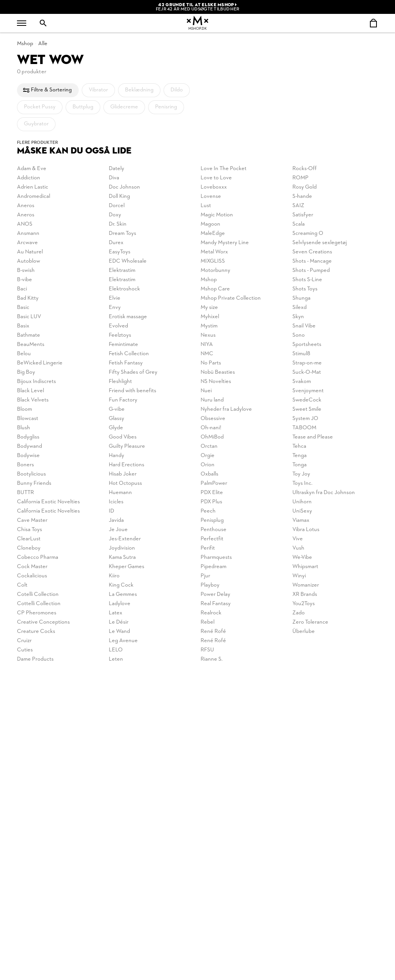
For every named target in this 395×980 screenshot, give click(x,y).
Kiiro (114, 576)
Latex (116, 613)
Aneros (26, 206)
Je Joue (118, 530)
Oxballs (209, 474)
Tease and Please (313, 437)
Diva (114, 178)
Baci (22, 289)
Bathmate (29, 335)
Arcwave (27, 243)
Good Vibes (123, 437)
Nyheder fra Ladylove (226, 409)
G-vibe (117, 409)
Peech (208, 511)
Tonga (300, 465)
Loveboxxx (214, 187)
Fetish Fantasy (126, 363)
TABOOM (304, 428)
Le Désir (119, 622)
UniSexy (302, 511)
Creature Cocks (36, 632)
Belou (24, 354)
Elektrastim (122, 271)
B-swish (26, 271)
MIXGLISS (213, 261)
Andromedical (34, 197)
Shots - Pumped (311, 271)
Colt (22, 585)
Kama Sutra (122, 557)
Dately (116, 169)
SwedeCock (307, 400)
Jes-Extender (125, 539)
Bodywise (28, 456)
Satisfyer (303, 215)
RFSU (207, 650)
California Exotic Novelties (48, 502)
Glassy (116, 419)
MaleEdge (213, 234)
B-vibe (24, 280)
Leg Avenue (123, 641)
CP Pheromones (37, 613)
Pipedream (214, 567)
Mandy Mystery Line (225, 243)
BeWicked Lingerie (40, 363)
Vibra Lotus (306, 530)
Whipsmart (305, 567)
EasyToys (120, 252)
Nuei (206, 391)
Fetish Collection (129, 354)
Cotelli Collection (38, 595)
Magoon (210, 224)
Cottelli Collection (39, 604)
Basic (23, 308)
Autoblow (29, 261)
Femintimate (123, 345)
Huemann (120, 493)
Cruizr (24, 641)
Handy (116, 456)
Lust (206, 206)
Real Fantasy (216, 604)
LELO (116, 650)
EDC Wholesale (128, 261)
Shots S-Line (307, 280)
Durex (116, 243)
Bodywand (30, 446)
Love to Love (216, 178)
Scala (299, 224)
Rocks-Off (305, 169)
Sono (299, 335)
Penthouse (214, 530)
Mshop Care (215, 289)
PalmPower (214, 483)
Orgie (208, 456)
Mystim (209, 326)
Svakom (302, 382)
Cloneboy (29, 548)
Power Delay (215, 595)
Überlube (304, 632)
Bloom (24, 409)
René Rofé (213, 632)
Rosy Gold (305, 187)
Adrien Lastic (33, 187)
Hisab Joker (123, 474)
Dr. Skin (118, 224)
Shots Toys (305, 289)
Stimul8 (301, 354)
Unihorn (302, 502)
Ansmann (28, 234)
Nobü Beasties (218, 372)
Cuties (25, 650)
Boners (25, 465)
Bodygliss (28, 437)
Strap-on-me (307, 363)
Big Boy (26, 372)
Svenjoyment (308, 391)
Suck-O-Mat (307, 372)
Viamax (301, 520)
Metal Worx (214, 252)
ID (111, 511)
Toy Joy (301, 474)
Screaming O (308, 234)
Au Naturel (30, 252)
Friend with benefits (133, 391)
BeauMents (31, 345)
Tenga (300, 456)
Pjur (205, 576)
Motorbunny (215, 271)
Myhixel (210, 317)
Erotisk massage (128, 317)
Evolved (118, 326)
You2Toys (304, 604)
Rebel (208, 622)
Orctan (209, 446)
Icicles (116, 502)
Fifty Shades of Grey (133, 372)
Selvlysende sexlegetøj (320, 243)
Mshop (25, 44)
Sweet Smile (307, 409)
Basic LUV (29, 317)
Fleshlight (120, 382)
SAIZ (298, 206)
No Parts (211, 363)
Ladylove (120, 604)
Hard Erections (127, 465)
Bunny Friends (34, 483)
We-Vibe (302, 557)
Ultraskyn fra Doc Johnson (324, 493)
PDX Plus (211, 502)
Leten (116, 659)
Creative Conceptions (43, 622)
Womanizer (306, 585)
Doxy (115, 215)
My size (209, 308)
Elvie (115, 298)
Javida (116, 520)
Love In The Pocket (224, 169)
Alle (43, 44)
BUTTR (25, 493)
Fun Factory (123, 400)
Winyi (299, 576)
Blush (24, 428)
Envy (115, 308)
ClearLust (29, 539)
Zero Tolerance (310, 622)
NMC (207, 354)
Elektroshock (124, 289)
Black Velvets (33, 400)
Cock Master (32, 567)
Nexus (208, 335)
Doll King (119, 197)
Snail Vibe (304, 326)
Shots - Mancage (312, 261)
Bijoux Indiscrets (36, 382)
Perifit (208, 548)
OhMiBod (212, 437)
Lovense (211, 197)
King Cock (121, 585)
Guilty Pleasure (127, 446)
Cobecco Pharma (38, 557)
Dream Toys (122, 234)
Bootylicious (31, 474)
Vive (298, 539)
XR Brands (305, 595)
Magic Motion (217, 215)
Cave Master (32, 520)
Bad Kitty (28, 298)
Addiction (29, 178)
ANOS (25, 224)
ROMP (300, 178)
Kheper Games (127, 567)
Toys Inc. (302, 483)
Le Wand (119, 632)
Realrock (211, 613)
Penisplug (212, 520)
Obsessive (213, 419)
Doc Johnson (124, 187)
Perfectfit (212, 539)
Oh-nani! (211, 428)
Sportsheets (307, 345)
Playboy (210, 585)
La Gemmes (123, 595)
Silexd (300, 308)
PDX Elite (212, 493)
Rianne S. (212, 659)
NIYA (207, 345)
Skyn (298, 317)
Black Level (30, 391)
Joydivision (122, 548)
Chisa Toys (30, 530)
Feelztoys (120, 335)
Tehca (299, 446)
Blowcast (28, 419)
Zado (299, 613)
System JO (305, 419)
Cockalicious (32, 576)
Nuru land (212, 400)
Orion (208, 465)
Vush (298, 548)
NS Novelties (216, 382)
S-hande (302, 197)
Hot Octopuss (125, 483)
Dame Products (35, 659)
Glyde (116, 428)
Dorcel (117, 206)
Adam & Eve (32, 169)
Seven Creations (312, 252)
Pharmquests (216, 557)
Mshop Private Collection (231, 298)
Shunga (301, 298)
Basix (23, 326)
